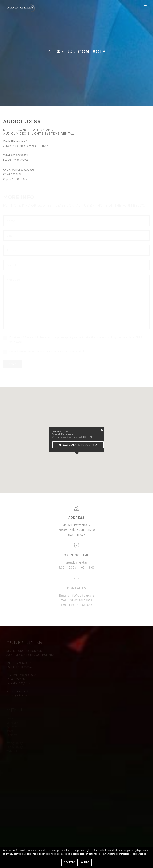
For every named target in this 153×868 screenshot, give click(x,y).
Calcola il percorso (78, 445)
